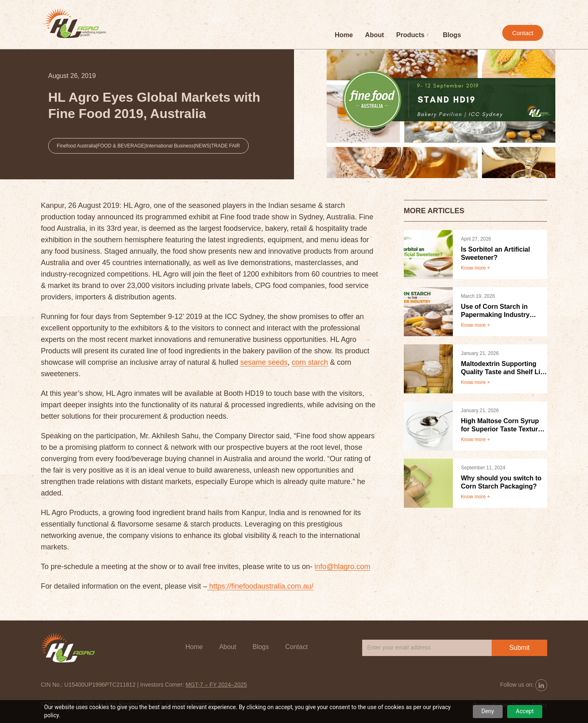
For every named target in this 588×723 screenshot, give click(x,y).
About (374, 35)
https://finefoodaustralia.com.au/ (260, 586)
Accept (525, 711)
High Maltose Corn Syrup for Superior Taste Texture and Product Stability (501, 425)
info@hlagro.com (342, 567)
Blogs (452, 35)
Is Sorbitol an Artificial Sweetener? (496, 253)
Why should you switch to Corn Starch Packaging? (501, 482)
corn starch (310, 362)
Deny (488, 711)
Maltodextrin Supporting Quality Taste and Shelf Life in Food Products (504, 368)
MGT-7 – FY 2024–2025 (216, 685)
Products (412, 35)
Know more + (476, 268)
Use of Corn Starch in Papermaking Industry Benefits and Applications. (502, 311)
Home (344, 35)
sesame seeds (264, 362)
